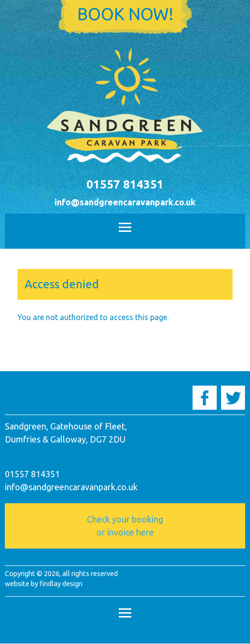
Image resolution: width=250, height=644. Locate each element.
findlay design (61, 584)
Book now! (125, 14)
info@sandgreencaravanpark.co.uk (125, 202)
